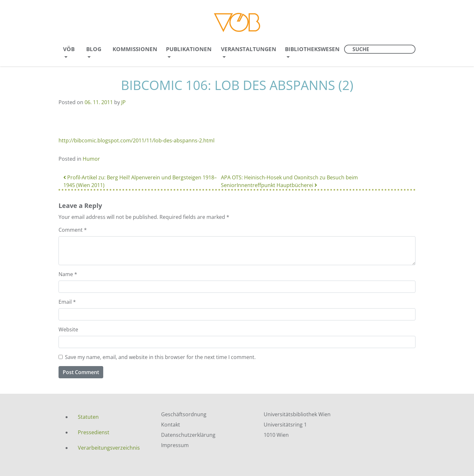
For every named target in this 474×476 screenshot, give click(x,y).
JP (123, 102)
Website (68, 329)
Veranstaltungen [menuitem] (249, 49)
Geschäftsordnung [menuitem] (184, 414)
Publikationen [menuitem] (189, 49)
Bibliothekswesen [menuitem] (312, 49)
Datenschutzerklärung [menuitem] (188, 435)
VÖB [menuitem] (69, 49)
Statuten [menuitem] (88, 417)
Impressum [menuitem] (175, 445)
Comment (73, 230)
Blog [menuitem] (94, 49)
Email (67, 302)
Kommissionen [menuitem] (135, 49)
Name (68, 274)
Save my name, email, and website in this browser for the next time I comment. (160, 357)
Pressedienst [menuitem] (94, 432)
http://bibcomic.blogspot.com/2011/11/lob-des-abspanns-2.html (137, 140)
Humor (91, 159)
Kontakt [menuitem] (171, 425)
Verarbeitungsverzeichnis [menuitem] (109, 448)
